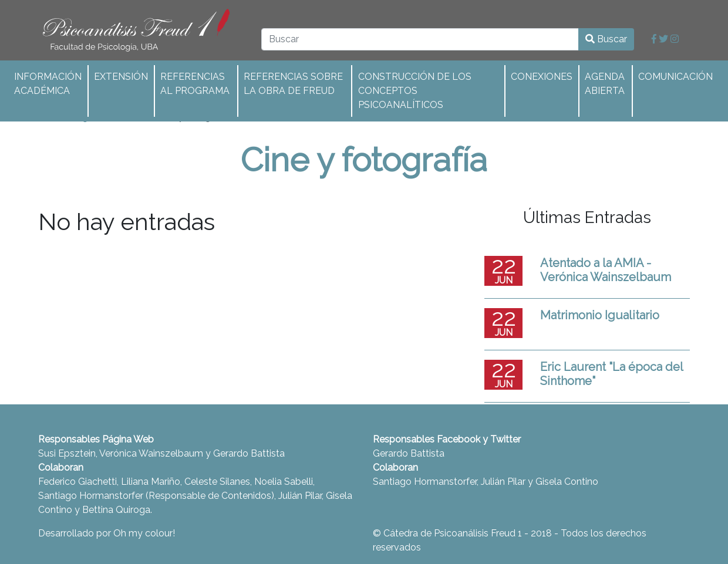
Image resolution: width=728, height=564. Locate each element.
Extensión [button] (121, 77)
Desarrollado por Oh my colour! (107, 533)
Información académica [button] (48, 84)
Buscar (606, 39)
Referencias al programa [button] (195, 84)
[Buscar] (420, 39)
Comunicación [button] (675, 77)
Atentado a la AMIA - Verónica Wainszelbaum (606, 270)
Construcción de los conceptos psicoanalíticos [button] (415, 91)
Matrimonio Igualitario (600, 315)
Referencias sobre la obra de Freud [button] (293, 84)
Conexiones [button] (542, 77)
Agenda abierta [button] (605, 84)
